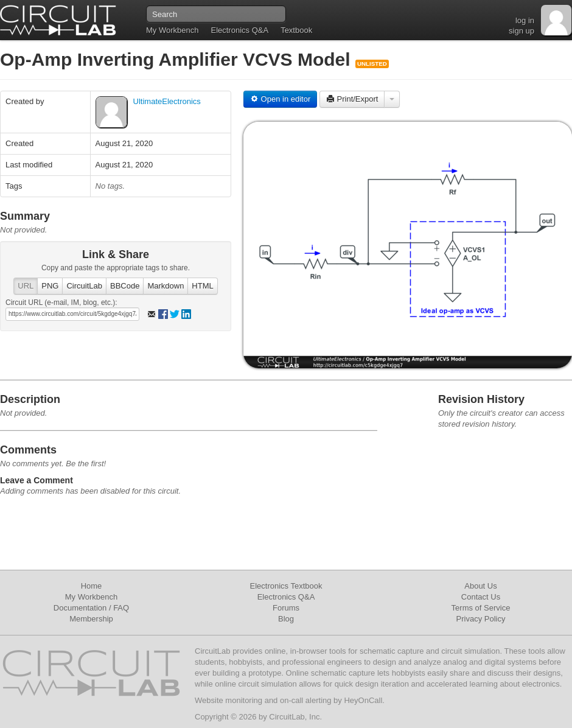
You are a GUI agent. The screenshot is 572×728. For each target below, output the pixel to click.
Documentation (80, 608)
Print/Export (352, 99)
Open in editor (280, 99)
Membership (91, 619)
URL (26, 286)
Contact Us (481, 597)
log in (525, 20)
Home (92, 586)
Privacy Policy (481, 619)
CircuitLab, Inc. (295, 717)
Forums (286, 608)
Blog (286, 619)
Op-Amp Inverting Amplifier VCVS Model (178, 59)
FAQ (121, 608)
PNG (50, 286)
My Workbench (172, 30)
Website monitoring (228, 700)
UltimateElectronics (167, 101)
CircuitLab (84, 286)
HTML (202, 286)
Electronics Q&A (239, 30)
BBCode (125, 286)
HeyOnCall (363, 700)
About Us (480, 586)
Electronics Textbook (286, 586)
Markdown (166, 286)
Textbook (296, 30)
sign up (521, 31)
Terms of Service (481, 608)
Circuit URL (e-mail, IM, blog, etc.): (61, 303)
